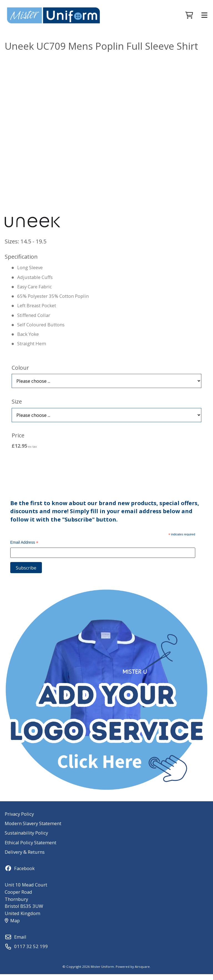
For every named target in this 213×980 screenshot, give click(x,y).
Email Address (24, 549)
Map (12, 926)
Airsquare (142, 972)
